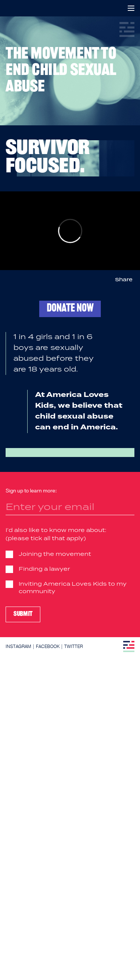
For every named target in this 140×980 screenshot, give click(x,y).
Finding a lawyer (44, 569)
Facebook (48, 646)
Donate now (70, 309)
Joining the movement (55, 554)
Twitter (74, 646)
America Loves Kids (10, 8)
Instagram (18, 646)
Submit (23, 614)
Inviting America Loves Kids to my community (73, 588)
